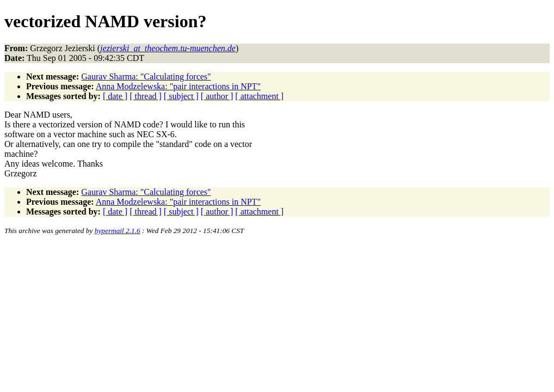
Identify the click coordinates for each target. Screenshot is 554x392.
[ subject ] (181, 96)
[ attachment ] (259, 96)
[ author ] (217, 96)
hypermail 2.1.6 (118, 231)
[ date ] (115, 96)
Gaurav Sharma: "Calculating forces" (146, 76)
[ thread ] (146, 96)
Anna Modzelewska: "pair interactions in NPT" (178, 86)
